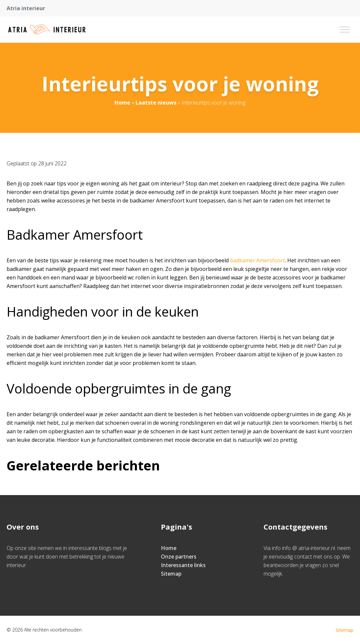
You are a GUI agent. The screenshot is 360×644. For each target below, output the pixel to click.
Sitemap (171, 574)
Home (122, 103)
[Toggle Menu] (345, 29)
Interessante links (183, 565)
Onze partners (179, 557)
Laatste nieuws (156, 103)
